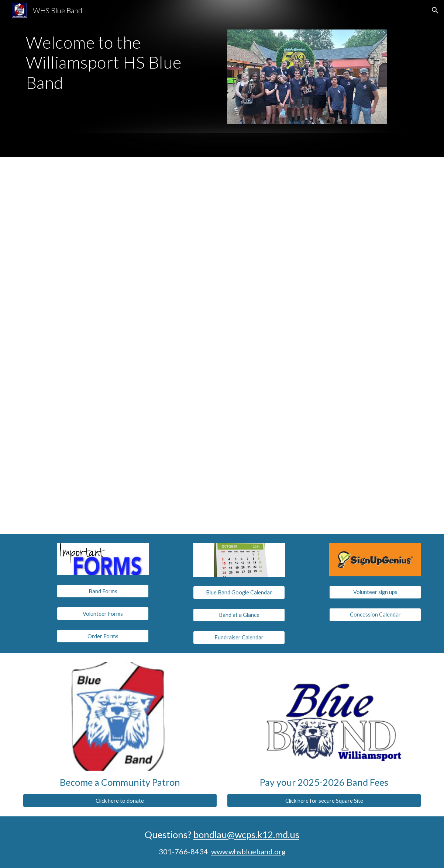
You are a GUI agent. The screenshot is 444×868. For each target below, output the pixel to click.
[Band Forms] (103, 591)
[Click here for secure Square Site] (324, 801)
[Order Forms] (103, 636)
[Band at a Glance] (239, 615)
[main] (120, 63)
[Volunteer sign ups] (375, 592)
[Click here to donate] (120, 801)
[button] (435, 10)
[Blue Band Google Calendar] (239, 593)
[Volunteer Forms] (103, 614)
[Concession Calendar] (375, 614)
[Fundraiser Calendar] (239, 637)
